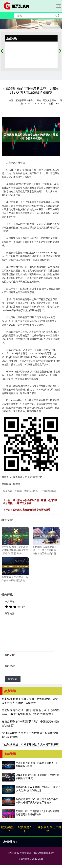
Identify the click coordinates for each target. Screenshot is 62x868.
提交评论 (13, 679)
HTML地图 (50, 853)
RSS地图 (39, 853)
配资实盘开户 (8, 829)
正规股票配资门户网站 (48, 829)
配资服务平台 (25, 829)
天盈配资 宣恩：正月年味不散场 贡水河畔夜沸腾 (30, 744)
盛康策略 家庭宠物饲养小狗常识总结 (31, 510)
